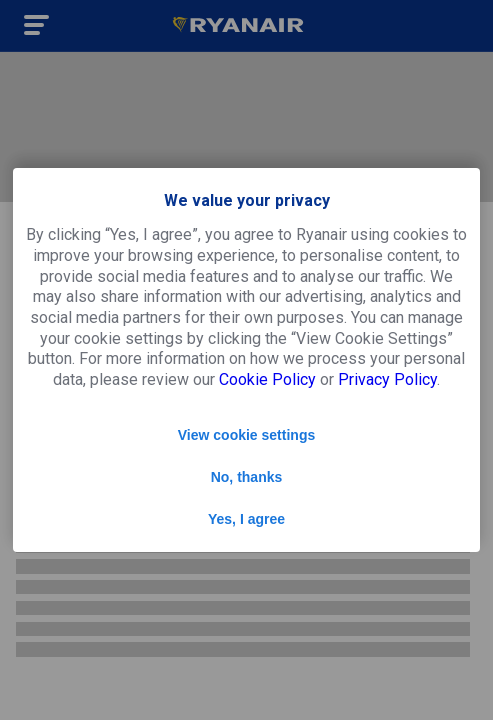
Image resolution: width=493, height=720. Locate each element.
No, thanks (247, 477)
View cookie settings (246, 435)
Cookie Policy (267, 379)
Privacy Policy (387, 379)
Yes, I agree (246, 519)
